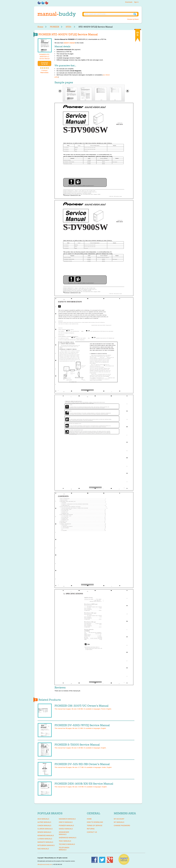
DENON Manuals (44, 832)
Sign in (136, 2)
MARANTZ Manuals (45, 842)
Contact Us (92, 832)
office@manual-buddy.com (45, 864)
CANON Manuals (44, 825)
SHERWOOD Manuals (68, 838)
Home (40, 27)
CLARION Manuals (45, 829)
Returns (91, 829)
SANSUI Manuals (66, 829)
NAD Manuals (43, 849)
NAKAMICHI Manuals (67, 819)
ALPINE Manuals (44, 822)
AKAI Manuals (43, 819)
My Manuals (119, 822)
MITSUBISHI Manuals (46, 845)
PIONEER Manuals (66, 825)
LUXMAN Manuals (45, 839)
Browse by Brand (133, 19)
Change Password (122, 825)
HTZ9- (69, 27)
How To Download (95, 822)
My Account (119, 819)
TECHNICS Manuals (67, 844)
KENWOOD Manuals (46, 835)
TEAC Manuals (65, 841)
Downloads (129, 2)
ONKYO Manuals (66, 822)
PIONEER (54, 27)
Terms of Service (95, 825)
